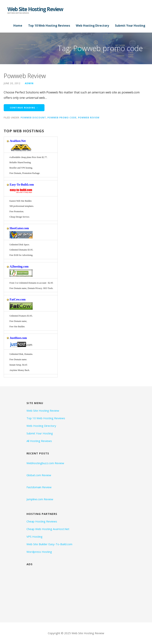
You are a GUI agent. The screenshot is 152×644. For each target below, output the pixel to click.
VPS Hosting (34, 537)
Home (18, 26)
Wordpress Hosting (39, 552)
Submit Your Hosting (130, 26)
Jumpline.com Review (40, 499)
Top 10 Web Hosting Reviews (49, 26)
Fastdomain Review (39, 487)
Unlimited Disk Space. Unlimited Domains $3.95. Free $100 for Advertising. (21, 250)
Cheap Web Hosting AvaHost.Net (48, 529)
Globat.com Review (39, 475)
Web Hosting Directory (92, 26)
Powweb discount (33, 117)
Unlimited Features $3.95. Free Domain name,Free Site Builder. (21, 321)
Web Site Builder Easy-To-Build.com (49, 544)
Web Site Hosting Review (35, 9)
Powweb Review (25, 76)
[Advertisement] (54, 591)
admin (29, 83)
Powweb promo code (62, 117)
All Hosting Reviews (39, 441)
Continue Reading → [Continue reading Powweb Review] (24, 108)
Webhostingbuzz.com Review (45, 463)
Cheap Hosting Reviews (42, 521)
